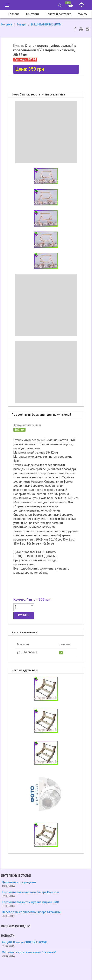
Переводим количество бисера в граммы (31, 912)
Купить (24, 615)
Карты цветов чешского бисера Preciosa (31, 892)
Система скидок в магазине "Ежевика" (29, 952)
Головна (7, 24)
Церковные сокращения (19, 882)
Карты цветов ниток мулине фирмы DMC (30, 902)
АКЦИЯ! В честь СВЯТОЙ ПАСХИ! (24, 942)
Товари (22, 24)
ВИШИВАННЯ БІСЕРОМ (46, 24)
